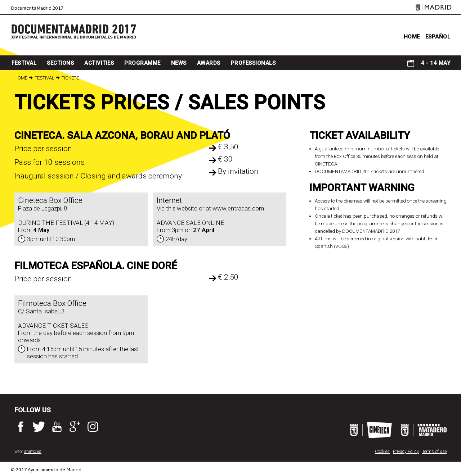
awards (209, 63)
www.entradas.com (238, 208)
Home (21, 78)
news (179, 63)
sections (60, 63)
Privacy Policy (406, 452)
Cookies (382, 452)
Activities (99, 63)
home (412, 37)
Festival (24, 63)
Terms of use (434, 452)
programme (142, 63)
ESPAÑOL (438, 37)
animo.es (33, 452)
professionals (253, 63)
